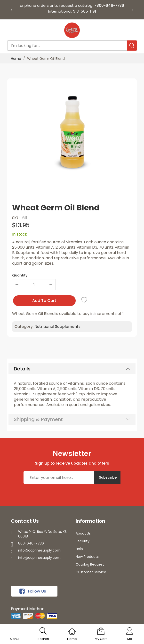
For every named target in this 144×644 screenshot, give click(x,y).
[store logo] (72, 30)
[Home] (72, 628)
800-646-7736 (31, 543)
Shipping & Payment (38, 419)
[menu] (14, 631)
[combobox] (72, 46)
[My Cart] (101, 631)
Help (79, 549)
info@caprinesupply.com (39, 550)
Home (16, 59)
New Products (87, 557)
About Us (83, 533)
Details (22, 369)
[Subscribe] (107, 477)
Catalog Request (90, 564)
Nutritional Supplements (57, 326)
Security (83, 541)
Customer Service (91, 572)
